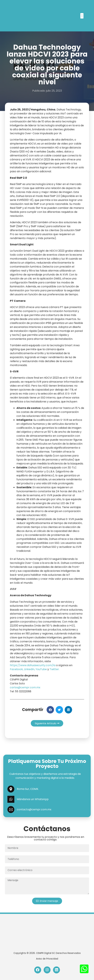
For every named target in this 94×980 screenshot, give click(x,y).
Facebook (16, 669)
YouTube (41, 669)
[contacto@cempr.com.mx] (11, 810)
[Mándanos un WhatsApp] (11, 799)
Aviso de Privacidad (47, 959)
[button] (82, 16)
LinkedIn (29, 669)
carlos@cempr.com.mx (25, 687)
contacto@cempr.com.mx (34, 809)
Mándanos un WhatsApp (33, 799)
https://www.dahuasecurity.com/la (33, 665)
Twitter (54, 669)
